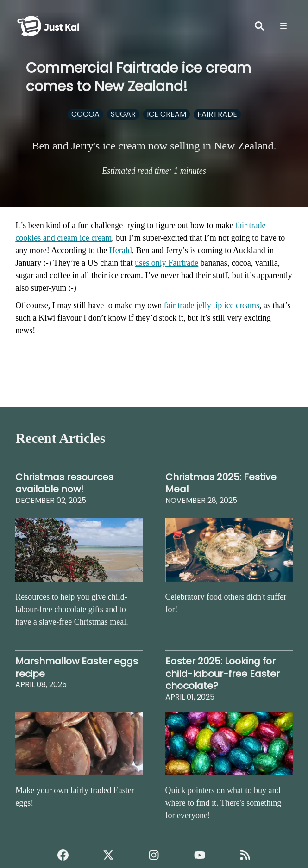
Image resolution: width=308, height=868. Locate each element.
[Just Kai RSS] (245, 855)
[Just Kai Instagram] (154, 855)
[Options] (283, 26)
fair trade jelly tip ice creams (212, 305)
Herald (121, 250)
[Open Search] (259, 26)
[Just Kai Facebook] (63, 855)
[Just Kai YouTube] (200, 855)
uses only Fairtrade (167, 263)
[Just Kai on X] (108, 855)
